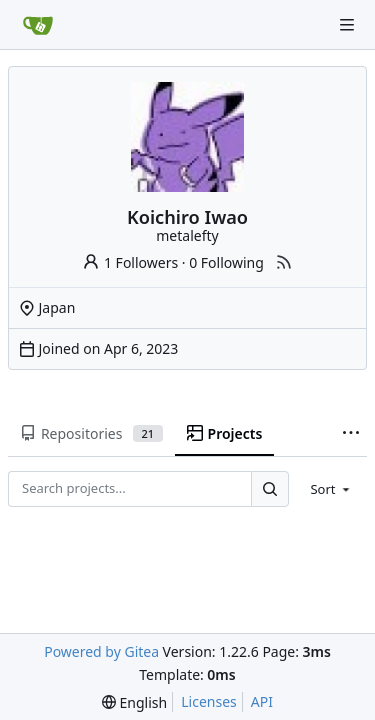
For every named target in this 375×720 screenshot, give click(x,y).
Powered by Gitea (101, 651)
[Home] (38, 25)
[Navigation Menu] (347, 25)
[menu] (331, 489)
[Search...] (270, 488)
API (262, 701)
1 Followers (130, 262)
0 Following (226, 262)
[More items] (351, 434)
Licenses (209, 701)
